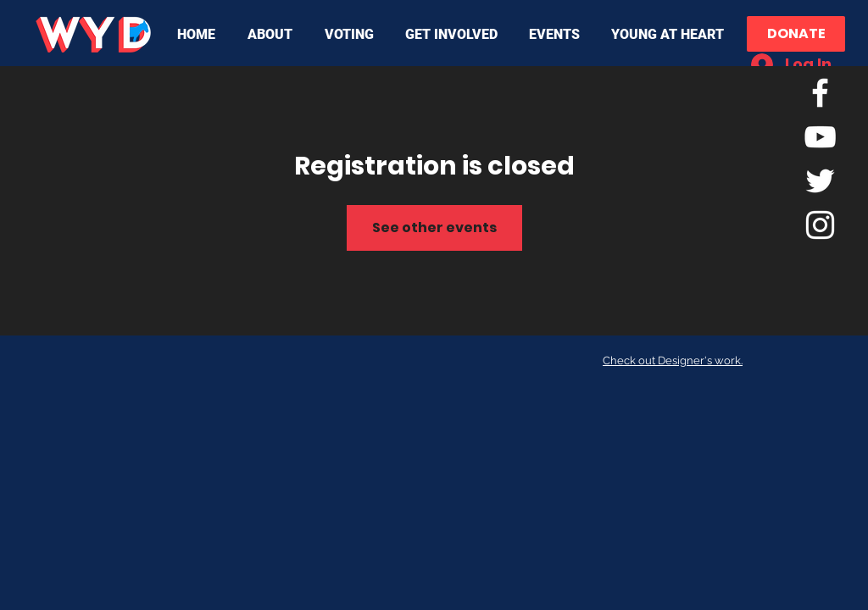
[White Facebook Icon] (820, 93)
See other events (434, 227)
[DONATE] (796, 34)
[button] (273, 35)
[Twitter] (820, 181)
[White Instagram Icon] (820, 225)
